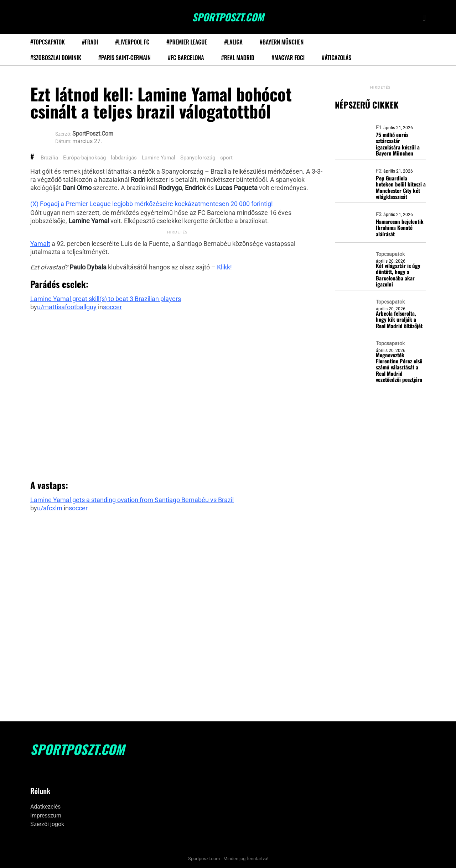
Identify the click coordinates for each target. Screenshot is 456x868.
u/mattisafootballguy (67, 307)
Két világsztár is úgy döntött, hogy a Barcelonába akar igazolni (398, 275)
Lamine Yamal (159, 158)
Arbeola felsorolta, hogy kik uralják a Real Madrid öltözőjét (399, 320)
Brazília (49, 158)
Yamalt (40, 244)
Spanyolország (198, 158)
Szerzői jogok (47, 824)
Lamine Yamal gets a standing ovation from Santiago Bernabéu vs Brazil (132, 500)
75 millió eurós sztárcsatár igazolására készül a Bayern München (398, 144)
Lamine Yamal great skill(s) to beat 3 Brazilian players (106, 299)
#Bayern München (282, 42)
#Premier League (187, 42)
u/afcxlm (50, 508)
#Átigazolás (336, 58)
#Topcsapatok (48, 42)
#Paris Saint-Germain (125, 58)
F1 (379, 127)
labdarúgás (124, 158)
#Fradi (90, 42)
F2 (379, 171)
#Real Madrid (238, 58)
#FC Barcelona (186, 58)
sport (226, 158)
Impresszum (46, 816)
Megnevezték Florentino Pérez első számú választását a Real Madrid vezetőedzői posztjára (399, 367)
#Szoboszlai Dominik (56, 58)
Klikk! (224, 267)
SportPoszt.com (228, 17)
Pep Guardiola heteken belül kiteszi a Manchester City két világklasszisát (401, 187)
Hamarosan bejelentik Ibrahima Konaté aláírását (400, 228)
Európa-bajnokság (84, 158)
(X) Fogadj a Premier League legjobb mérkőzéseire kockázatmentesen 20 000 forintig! (152, 204)
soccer (112, 307)
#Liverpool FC (132, 42)
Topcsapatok (390, 254)
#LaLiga (233, 42)
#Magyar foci (288, 58)
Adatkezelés (45, 807)
